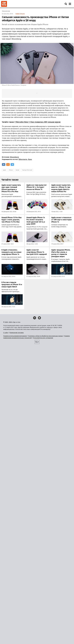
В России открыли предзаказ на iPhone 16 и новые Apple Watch (12, 285)
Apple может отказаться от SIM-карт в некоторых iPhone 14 (62, 220)
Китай (17, 170)
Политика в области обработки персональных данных (45, 336)
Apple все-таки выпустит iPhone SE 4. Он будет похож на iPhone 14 (37, 187)
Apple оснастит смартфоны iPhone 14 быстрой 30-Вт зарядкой (37, 252)
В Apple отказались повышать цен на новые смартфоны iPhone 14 (11, 252)
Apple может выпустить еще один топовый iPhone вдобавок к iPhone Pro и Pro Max (11, 188)
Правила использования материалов (15, 336)
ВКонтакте (23, 159)
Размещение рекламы (17, 333)
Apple (4, 170)
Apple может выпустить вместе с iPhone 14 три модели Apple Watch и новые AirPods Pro (61, 188)
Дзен (30, 159)
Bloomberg (14, 157)
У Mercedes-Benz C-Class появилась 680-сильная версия (38, 122)
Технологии (6, 11)
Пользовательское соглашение (43, 338)
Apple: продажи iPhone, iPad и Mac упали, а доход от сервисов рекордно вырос (61, 253)
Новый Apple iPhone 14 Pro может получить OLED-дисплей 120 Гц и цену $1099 (36, 221)
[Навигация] (70, 4)
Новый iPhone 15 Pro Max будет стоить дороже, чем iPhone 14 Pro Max (12, 220)
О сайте (6, 333)
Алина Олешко (20, 14)
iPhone (11, 170)
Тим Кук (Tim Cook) (27, 170)
